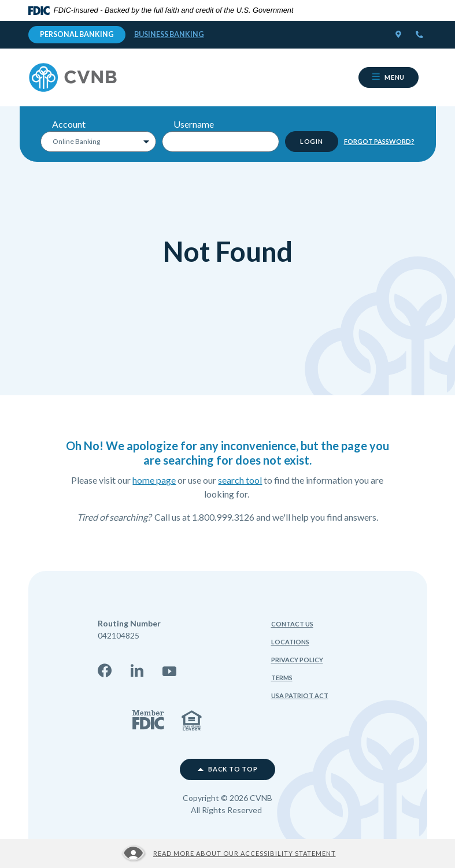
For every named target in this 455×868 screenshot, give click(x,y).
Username (194, 124)
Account (69, 124)
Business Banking (169, 34)
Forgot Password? (379, 141)
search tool (240, 480)
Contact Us (292, 624)
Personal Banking (77, 34)
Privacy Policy (297, 660)
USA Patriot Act (300, 695)
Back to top (228, 769)
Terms (282, 678)
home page (154, 480)
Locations (290, 642)
